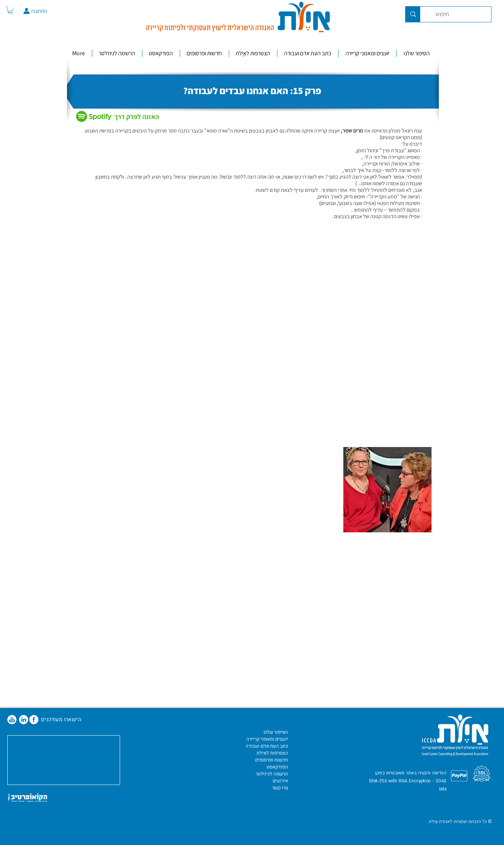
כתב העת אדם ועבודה (267, 746)
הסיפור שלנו (276, 732)
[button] (10, 10)
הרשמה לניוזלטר (272, 774)
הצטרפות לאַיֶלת (272, 753)
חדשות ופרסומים (272, 760)
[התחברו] (47, 11)
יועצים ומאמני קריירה (267, 739)
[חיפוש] (461, 14)
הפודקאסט (277, 767)
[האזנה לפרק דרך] (139, 117)
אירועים (280, 781)
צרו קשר (280, 788)
